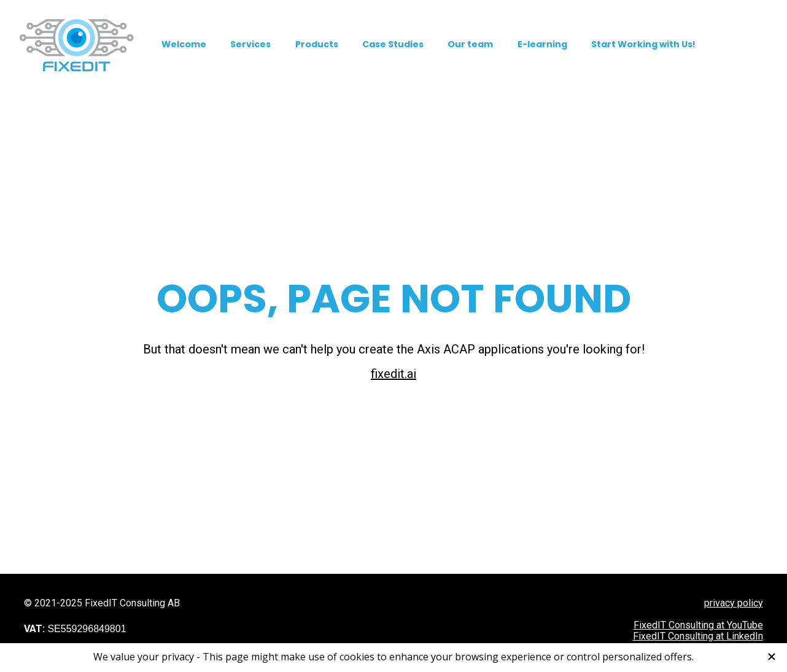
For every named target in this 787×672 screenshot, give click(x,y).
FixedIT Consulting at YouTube (698, 567)
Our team (470, 44)
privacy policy (734, 545)
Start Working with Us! (643, 44)
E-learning (542, 44)
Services (250, 44)
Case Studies (393, 44)
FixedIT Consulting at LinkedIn (698, 578)
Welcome (184, 44)
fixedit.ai (393, 344)
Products (317, 44)
